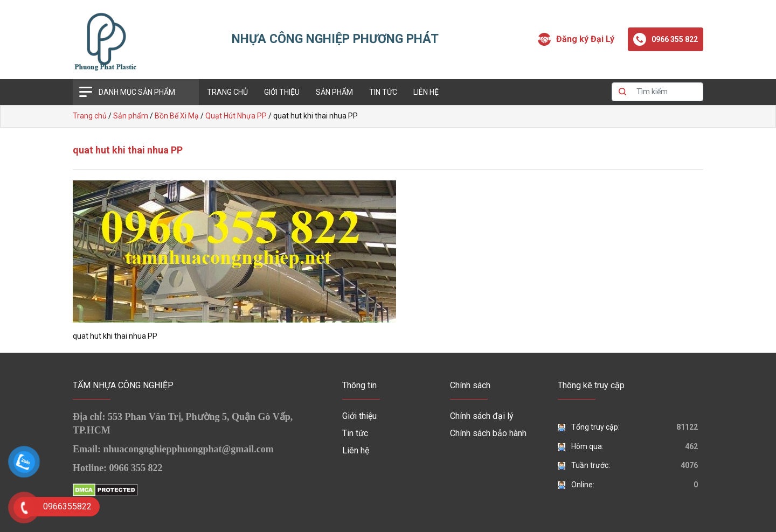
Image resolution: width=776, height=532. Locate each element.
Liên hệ (426, 92)
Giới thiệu (282, 92)
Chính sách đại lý (482, 416)
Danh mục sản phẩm (137, 92)
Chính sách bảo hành (488, 433)
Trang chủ (227, 92)
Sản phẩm (334, 92)
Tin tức (383, 92)
